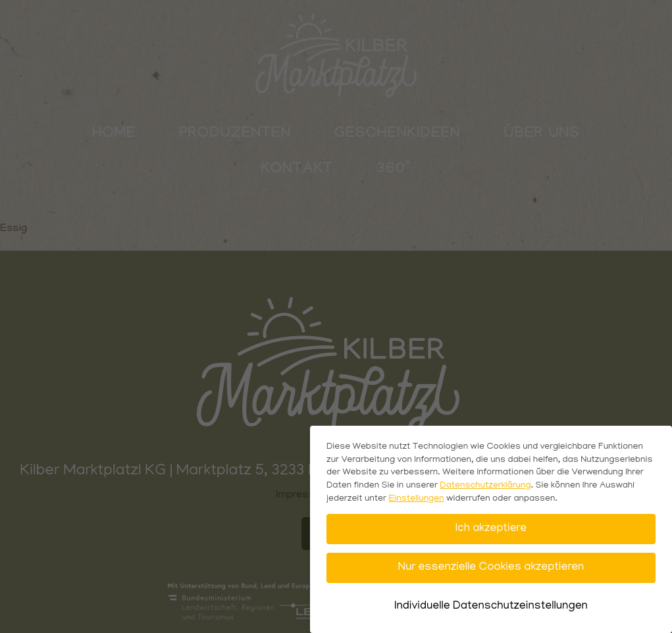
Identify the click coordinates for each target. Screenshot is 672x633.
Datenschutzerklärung (485, 486)
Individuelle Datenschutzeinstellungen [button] (491, 606)
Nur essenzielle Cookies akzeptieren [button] (491, 568)
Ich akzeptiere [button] (491, 529)
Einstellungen (416, 499)
